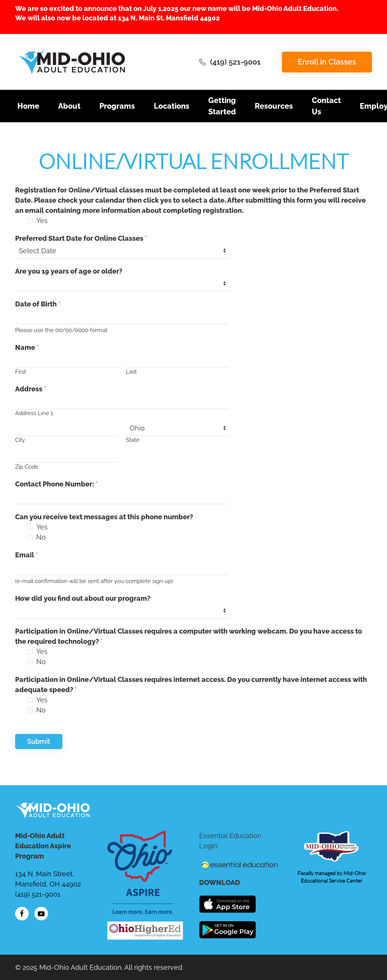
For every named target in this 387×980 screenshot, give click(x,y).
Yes (42, 221)
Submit (39, 741)
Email (26, 555)
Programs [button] (117, 106)
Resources (274, 106)
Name (27, 347)
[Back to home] (72, 62)
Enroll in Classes (327, 62)
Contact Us (326, 106)
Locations (172, 106)
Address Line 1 (34, 413)
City (20, 440)
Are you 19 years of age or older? (69, 271)
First (21, 372)
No (41, 537)
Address (31, 389)
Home (28, 106)
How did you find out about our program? (83, 598)
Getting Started (222, 106)
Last (131, 372)
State (133, 440)
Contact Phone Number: (57, 484)
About (69, 106)
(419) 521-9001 (230, 62)
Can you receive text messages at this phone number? (104, 517)
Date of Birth (38, 304)
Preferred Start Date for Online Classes (81, 238)
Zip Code (27, 467)
